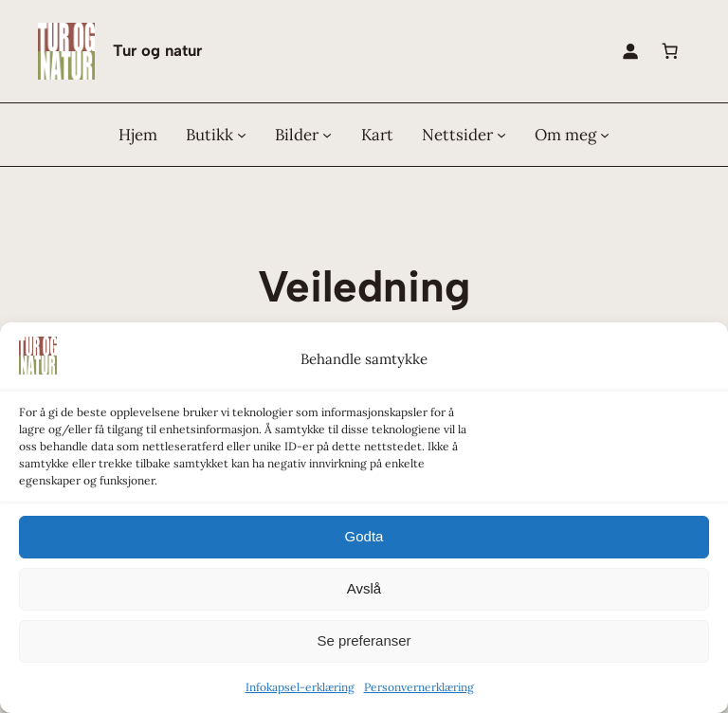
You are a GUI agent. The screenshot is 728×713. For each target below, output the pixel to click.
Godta (364, 536)
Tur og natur (157, 50)
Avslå (364, 588)
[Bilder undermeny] (327, 135)
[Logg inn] (630, 51)
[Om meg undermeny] (605, 135)
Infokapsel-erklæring (300, 687)
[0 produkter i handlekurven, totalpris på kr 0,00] (670, 51)
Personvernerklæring (419, 687)
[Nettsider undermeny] (501, 135)
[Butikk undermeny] (242, 135)
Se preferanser (364, 640)
